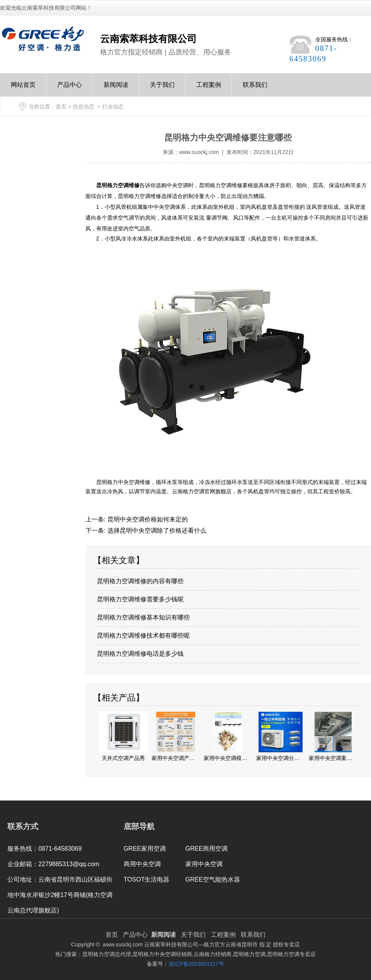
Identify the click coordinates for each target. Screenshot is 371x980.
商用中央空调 (142, 864)
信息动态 (83, 107)
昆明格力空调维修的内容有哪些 (140, 581)
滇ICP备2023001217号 (196, 964)
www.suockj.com (199, 152)
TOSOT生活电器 (147, 879)
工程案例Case (209, 89)
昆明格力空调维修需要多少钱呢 (140, 599)
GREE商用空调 (207, 849)
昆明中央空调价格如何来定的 (146, 519)
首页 (61, 107)
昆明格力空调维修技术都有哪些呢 (143, 636)
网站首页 (23, 89)
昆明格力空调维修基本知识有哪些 (143, 617)
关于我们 (162, 89)
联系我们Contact (255, 89)
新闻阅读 (116, 89)
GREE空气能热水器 (213, 879)
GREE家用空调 (145, 849)
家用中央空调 (204, 864)
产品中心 (70, 89)
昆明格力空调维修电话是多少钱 (140, 654)
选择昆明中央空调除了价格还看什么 (156, 531)
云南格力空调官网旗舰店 (202, 491)
